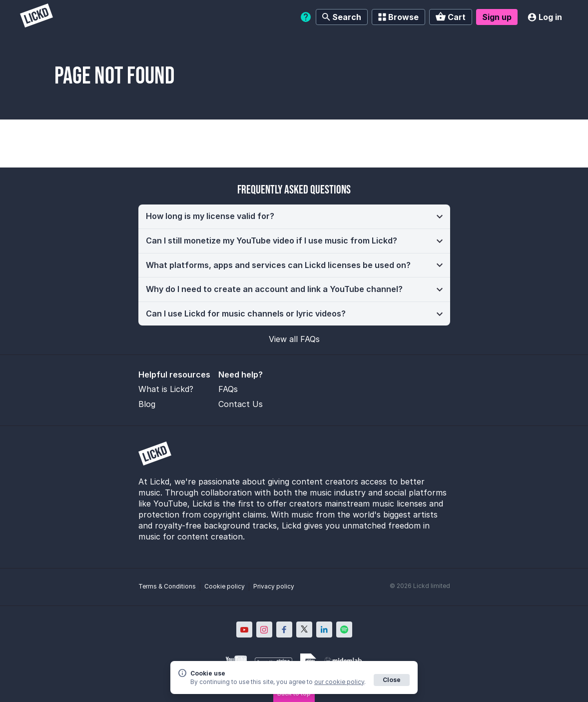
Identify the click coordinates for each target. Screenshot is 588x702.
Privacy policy (274, 586)
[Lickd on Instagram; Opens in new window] (264, 629)
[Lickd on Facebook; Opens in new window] (284, 629)
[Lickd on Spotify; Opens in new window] (344, 629)
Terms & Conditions (167, 586)
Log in (545, 17)
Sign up (497, 17)
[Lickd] (36, 17)
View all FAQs (294, 339)
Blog (147, 404)
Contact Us (241, 404)
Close (392, 680)
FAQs (228, 389)
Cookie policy (225, 586)
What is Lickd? (166, 389)
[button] (294, 216)
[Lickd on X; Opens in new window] (304, 629)
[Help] (306, 17)
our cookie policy (339, 682)
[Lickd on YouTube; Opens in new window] (244, 629)
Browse (398, 17)
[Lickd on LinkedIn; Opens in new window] (324, 629)
